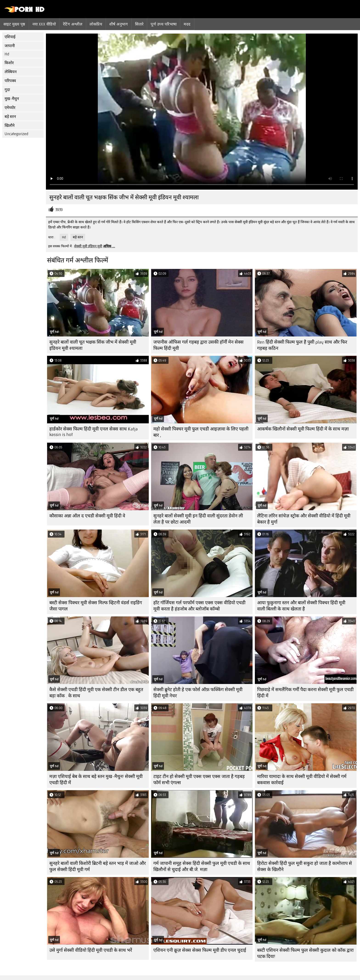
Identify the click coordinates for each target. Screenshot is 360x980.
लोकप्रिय (96, 24)
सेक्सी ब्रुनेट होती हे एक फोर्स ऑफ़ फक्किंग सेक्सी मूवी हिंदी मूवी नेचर (198, 693)
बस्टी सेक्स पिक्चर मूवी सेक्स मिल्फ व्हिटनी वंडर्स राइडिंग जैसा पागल (96, 606)
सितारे (139, 24)
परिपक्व (10, 81)
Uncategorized (16, 134)
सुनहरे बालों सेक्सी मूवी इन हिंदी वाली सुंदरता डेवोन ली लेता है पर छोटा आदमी (198, 519)
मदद (187, 24)
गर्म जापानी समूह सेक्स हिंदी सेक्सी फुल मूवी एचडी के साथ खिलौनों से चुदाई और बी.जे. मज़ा (202, 866)
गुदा (7, 90)
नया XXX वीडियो (44, 24)
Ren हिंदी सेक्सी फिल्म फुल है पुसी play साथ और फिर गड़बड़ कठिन (302, 345)
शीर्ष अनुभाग (119, 24)
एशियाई (10, 37)
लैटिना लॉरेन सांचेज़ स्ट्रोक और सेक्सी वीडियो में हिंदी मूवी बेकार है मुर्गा (304, 519)
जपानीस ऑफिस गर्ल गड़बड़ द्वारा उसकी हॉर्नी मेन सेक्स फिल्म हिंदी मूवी (198, 345)
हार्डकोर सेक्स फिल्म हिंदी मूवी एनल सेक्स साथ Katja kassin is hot (94, 432)
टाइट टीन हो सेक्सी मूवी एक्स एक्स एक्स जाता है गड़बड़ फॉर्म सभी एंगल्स (199, 780)
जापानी (10, 46)
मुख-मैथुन (12, 99)
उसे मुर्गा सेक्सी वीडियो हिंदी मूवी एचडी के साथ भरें (91, 950)
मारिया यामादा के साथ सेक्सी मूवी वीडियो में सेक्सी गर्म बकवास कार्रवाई (302, 780)
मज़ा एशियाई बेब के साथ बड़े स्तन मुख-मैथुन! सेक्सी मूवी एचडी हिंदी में (96, 780)
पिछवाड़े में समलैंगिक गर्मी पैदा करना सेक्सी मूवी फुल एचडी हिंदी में (305, 693)
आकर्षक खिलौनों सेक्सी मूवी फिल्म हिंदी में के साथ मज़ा (303, 429)
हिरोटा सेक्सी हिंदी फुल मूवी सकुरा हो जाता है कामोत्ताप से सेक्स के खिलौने (305, 866)
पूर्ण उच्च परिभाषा (164, 24)
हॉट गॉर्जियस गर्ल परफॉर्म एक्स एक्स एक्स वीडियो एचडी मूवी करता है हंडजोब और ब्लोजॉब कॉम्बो (199, 606)
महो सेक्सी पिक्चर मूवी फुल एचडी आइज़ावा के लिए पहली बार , (201, 432)
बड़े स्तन (10, 117)
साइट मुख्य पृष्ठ (14, 24)
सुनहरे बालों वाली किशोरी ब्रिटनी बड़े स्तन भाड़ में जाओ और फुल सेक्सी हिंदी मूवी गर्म (98, 866)
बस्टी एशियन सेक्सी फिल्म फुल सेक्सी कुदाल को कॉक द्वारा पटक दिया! (305, 953)
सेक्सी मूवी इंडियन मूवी (88, 246)
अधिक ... (109, 246)
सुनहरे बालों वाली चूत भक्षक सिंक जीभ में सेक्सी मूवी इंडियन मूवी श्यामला (93, 345)
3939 (59, 210)
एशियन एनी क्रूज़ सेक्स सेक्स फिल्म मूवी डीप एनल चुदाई (200, 950)
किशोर (9, 63)
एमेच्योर (10, 108)
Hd (7, 54)
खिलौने (10, 126)
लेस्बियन (11, 72)
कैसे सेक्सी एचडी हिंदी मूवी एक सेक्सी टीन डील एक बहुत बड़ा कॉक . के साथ (96, 693)
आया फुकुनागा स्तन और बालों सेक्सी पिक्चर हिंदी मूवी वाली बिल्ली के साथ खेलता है (301, 606)
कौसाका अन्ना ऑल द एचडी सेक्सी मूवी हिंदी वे (87, 516)
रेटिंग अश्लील (73, 24)
